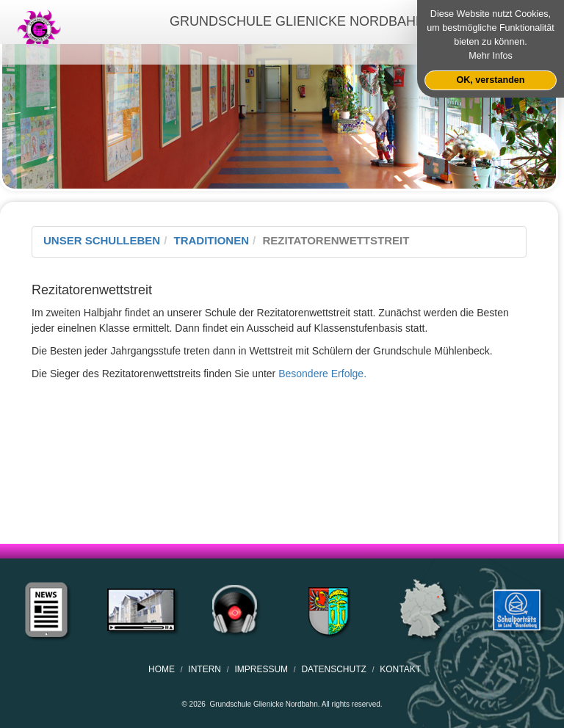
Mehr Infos (491, 56)
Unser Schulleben (102, 240)
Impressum (261, 669)
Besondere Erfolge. (322, 374)
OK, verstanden (490, 80)
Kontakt (400, 669)
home (162, 669)
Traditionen (212, 240)
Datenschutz (333, 669)
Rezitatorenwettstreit (336, 240)
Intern (205, 669)
